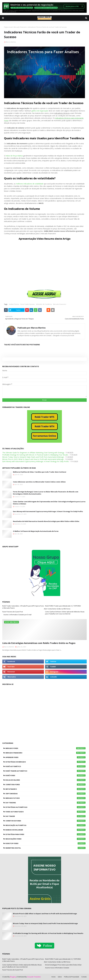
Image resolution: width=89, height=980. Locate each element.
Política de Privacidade (72, 977)
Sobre (60, 977)
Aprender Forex (45, 757)
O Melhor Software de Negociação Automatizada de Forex (36, 531)
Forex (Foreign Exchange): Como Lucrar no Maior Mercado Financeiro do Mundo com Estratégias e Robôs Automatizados (46, 493)
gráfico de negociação (40, 111)
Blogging (13, 977)
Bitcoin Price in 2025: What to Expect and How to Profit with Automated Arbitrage (33, 459)
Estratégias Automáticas (45, 807)
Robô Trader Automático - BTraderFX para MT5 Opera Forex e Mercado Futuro (23, 607)
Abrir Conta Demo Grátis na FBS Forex (57, 609)
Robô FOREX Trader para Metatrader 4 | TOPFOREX (63, 606)
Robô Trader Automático (45, 771)
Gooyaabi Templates (34, 977)
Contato (84, 977)
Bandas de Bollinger (45, 830)
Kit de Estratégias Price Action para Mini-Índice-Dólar (63, 965)
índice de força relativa (14, 156)
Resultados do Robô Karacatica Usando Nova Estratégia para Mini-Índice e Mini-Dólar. (46, 521)
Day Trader (45, 816)
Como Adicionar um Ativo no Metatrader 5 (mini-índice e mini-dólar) (39, 482)
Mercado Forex (45, 748)
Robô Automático (45, 766)
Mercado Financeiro (20, 27)
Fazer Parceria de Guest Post (13, 612)
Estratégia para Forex (45, 834)
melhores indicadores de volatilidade (30, 184)
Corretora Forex (45, 785)
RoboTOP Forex (45, 843)
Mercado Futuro (45, 798)
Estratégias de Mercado (45, 762)
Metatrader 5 (45, 789)
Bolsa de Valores (45, 780)
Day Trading (45, 803)
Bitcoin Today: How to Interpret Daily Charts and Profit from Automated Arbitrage (33, 457)
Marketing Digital (45, 848)
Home (53, 977)
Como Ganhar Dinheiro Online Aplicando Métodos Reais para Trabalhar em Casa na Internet (65, 613)
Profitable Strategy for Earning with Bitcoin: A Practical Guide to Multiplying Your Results (35, 455)
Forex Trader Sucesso (28, 304)
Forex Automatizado (45, 812)
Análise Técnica (14, 304)
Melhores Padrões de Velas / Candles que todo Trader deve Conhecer (40, 472)
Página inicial (8, 27)
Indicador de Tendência (44, 304)
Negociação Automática (45, 825)
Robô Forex (45, 775)
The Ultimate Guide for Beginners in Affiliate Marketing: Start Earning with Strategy (33, 453)
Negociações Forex (45, 839)
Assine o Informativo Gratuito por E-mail (17, 615)
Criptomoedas (45, 794)
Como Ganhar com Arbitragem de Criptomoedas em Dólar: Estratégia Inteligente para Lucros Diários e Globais (49, 503)
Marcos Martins (11, 42)
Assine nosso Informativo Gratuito (57, 968)
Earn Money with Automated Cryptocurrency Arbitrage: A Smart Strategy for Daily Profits (36, 461)
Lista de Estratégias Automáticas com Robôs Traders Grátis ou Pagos (39, 643)
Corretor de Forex (45, 821)
